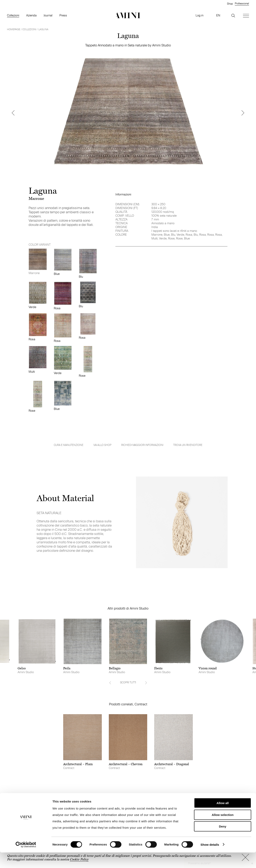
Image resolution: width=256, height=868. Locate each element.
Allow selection (222, 830)
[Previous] (13, 113)
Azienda (31, 15)
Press (63, 15)
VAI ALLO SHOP (102, 445)
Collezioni (13, 15)
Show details (210, 860)
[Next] (243, 113)
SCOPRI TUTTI (128, 682)
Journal (48, 15)
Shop (230, 4)
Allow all (223, 818)
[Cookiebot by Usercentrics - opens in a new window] (26, 860)
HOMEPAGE (14, 29)
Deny (223, 842)
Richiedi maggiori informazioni (142, 445)
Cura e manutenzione (69, 445)
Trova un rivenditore (188, 445)
